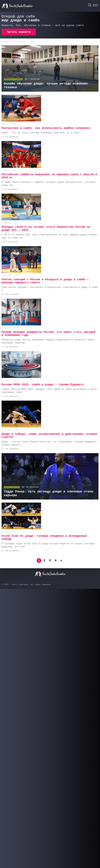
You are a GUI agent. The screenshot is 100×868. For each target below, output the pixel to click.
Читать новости (19, 32)
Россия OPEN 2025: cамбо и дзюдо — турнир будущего (43, 385)
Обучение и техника (13, 79)
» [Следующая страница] (61, 560)
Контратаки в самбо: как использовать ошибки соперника (46, 128)
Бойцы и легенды (12, 487)
